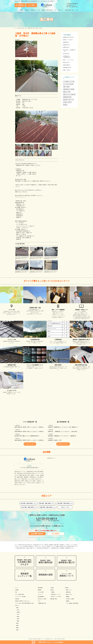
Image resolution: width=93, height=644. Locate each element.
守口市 (18, 614)
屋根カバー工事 (67, 92)
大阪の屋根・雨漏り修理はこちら (28, 503)
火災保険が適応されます (24, 562)
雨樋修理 (68, 597)
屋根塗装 (66, 42)
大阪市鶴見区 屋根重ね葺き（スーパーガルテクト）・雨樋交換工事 (62, 436)
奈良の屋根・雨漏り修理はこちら (29, 507)
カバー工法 (66, 84)
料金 (16, 592)
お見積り (56, 534)
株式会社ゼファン (52, 458)
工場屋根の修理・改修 (69, 10)
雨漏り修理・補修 (54, 599)
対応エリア (60, 10)
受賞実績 (39, 590)
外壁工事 (66, 54)
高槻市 (18, 617)
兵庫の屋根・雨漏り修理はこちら (65, 503)
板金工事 (66, 62)
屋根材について (67, 575)
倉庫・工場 (66, 70)
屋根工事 (73, 94)
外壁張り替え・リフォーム (56, 594)
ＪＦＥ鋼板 (66, 82)
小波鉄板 (72, 89)
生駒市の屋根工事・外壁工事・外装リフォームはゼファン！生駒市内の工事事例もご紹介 (33, 440)
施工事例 (27, 10)
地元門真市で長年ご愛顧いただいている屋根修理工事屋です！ (27, 436)
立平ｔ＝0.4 (71, 100)
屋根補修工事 (67, 68)
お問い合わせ (37, 534)
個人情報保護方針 (41, 597)
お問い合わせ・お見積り (42, 599)
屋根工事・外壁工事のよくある (22, 601)
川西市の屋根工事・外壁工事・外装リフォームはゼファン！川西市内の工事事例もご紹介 (33, 432)
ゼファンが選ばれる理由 (20, 594)
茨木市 (70, 102)
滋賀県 (17, 628)
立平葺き (65, 102)
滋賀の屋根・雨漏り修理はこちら (48, 507)
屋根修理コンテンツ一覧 (24, 575)
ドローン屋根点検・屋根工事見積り (72, 603)
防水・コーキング (67, 60)
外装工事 (71, 84)
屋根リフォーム (67, 94)
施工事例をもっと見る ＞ (63, 444)
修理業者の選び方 (67, 562)
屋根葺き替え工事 (67, 37)
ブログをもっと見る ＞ (30, 444)
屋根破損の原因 (46, 575)
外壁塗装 (66, 56)
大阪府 (68, 87)
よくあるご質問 (41, 592)
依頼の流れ (17, 599)
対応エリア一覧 (65, 507)
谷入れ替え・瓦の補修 (70, 599)
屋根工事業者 (40, 588)
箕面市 (18, 621)
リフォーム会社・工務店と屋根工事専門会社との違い (25, 603)
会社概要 (21, 10)
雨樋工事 (66, 45)
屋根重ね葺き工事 (67, 97)
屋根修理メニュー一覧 (35, 10)
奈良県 (17, 630)
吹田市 (18, 619)
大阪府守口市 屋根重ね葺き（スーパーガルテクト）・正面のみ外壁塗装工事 (64, 432)
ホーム (16, 10)
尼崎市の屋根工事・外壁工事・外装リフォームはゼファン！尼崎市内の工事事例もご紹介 (33, 427)
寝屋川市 (18, 612)
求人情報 (52, 588)
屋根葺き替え (68, 592)
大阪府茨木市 (66, 89)
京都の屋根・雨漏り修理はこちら (47, 503)
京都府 (17, 623)
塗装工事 (67, 57)
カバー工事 (72, 82)
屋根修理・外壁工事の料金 (47, 10)
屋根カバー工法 (67, 40)
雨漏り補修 (66, 65)
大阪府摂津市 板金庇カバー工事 (55, 440)
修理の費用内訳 (46, 562)
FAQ (55, 10)
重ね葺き (65, 105)
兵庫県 (17, 625)
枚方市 (18, 610)
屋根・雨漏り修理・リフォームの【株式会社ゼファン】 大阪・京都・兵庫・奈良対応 (49, 639)
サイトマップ (40, 594)
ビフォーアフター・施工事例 (20, 597)
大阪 (64, 87)
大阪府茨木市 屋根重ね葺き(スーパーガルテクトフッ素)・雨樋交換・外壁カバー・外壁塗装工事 (68, 427)
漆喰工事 (66, 47)
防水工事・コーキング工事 (56, 597)
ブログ (77, 10)
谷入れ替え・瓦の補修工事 (69, 50)
